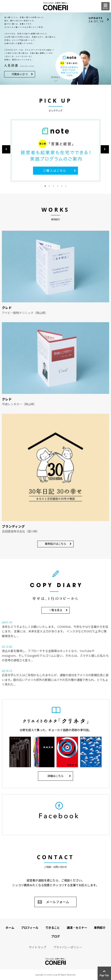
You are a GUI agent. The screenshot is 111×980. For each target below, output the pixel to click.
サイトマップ (38, 947)
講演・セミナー (77, 928)
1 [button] (45, 186)
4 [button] (58, 186)
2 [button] (49, 186)
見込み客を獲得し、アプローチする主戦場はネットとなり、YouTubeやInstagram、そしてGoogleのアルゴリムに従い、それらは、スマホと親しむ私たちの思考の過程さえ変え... (55, 656)
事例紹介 (100, 928)
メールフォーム (58, 902)
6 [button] (66, 186)
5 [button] (62, 186)
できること (53, 928)
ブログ (55, 936)
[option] (55, 150)
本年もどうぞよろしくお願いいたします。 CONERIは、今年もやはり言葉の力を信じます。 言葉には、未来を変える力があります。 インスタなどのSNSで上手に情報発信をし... (55, 631)
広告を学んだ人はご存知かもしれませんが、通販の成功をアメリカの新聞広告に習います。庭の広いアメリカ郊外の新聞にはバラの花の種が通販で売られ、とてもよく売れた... (55, 680)
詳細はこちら (55, 776)
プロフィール (30, 928)
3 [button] (53, 186)
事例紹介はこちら (55, 544)
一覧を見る (56, 610)
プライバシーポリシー (68, 947)
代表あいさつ (20, 74)
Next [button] (105, 149)
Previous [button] (6, 149)
